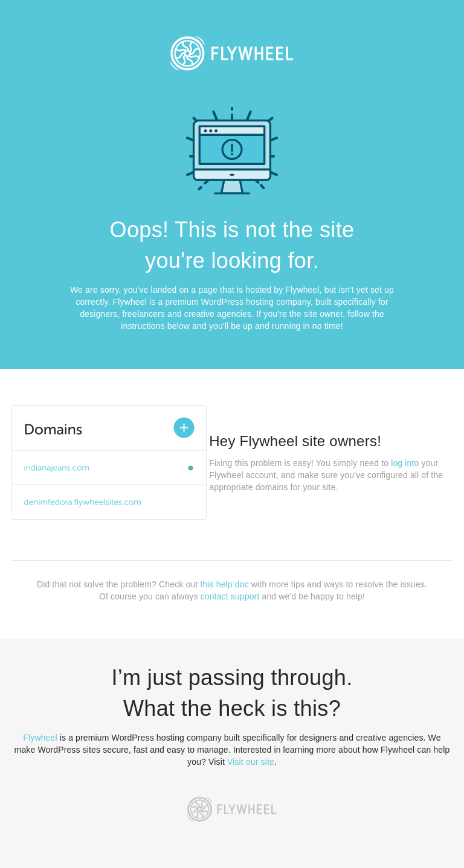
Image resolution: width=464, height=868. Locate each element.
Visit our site (251, 762)
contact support (230, 596)
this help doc (224, 584)
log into (405, 463)
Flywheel (40, 738)
